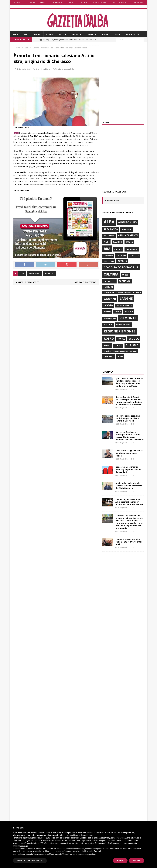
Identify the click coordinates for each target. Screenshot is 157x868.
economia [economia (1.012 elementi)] (125, 281)
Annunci (71, 2)
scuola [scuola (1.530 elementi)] (134, 339)
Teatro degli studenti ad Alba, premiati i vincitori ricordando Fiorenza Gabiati (129, 502)
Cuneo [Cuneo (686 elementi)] (125, 275)
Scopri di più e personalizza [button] (30, 860)
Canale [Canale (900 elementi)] (118, 249)
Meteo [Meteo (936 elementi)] (107, 311)
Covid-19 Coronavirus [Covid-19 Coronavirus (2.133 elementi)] (121, 267)
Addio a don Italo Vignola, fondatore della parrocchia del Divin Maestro (129, 486)
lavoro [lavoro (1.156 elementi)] (108, 305)
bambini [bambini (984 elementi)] (118, 242)
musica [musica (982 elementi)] (129, 311)
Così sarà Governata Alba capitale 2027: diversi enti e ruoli (129, 542)
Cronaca (91, 34)
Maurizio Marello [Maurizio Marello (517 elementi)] (124, 306)
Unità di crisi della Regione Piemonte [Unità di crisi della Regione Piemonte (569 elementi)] (120, 351)
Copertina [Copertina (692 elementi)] (109, 261)
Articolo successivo (85, 282)
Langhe (37, 34)
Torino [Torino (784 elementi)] (118, 346)
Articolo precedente (28, 282)
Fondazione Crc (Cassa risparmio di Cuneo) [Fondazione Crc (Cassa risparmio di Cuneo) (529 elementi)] (122, 292)
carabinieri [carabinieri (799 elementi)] (132, 249)
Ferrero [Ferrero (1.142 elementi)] (108, 287)
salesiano (50, 274)
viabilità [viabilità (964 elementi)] (109, 357)
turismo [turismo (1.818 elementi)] (132, 345)
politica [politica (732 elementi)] (108, 325)
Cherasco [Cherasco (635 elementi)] (108, 256)
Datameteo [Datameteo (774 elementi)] (109, 281)
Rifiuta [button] (120, 860)
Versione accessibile (65, 69)
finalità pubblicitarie (29, 843)
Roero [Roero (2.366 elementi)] (109, 339)
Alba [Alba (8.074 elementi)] (109, 222)
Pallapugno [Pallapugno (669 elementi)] (110, 319)
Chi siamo (17, 2)
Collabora (30, 2)
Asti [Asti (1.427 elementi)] (106, 242)
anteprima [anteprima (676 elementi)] (109, 236)
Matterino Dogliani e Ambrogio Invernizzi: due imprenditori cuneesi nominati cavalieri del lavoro (130, 436)
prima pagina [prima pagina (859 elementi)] (123, 325)
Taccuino (84, 2)
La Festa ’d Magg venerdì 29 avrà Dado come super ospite (129, 453)
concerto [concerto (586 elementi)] (134, 256)
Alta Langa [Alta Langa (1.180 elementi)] (111, 229)
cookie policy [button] (89, 835)
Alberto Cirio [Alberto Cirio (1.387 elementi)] (127, 222)
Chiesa (117, 34)
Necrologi (58, 2)
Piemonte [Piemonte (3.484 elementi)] (128, 318)
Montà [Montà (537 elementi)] (118, 312)
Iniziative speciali (100, 2)
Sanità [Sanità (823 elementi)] (121, 339)
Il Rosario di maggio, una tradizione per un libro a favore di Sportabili (128, 418)
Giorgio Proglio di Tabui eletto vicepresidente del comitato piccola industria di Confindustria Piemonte (129, 401)
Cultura (77, 34)
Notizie (62, 34)
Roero (50, 34)
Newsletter (133, 34)
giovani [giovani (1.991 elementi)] (110, 299)
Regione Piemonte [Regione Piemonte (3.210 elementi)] (120, 331)
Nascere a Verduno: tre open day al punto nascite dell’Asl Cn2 (128, 469)
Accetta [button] (137, 860)
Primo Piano (45, 69)
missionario (34, 274)
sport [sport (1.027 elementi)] (107, 345)
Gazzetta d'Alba (112, 201)
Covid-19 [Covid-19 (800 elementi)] (122, 261)
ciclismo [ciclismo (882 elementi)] (121, 256)
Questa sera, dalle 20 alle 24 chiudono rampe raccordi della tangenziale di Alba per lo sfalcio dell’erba (129, 382)
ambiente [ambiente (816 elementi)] (126, 229)
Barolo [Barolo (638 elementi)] (129, 242)
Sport (105, 34)
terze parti (55, 838)
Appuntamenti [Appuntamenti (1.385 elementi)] (128, 235)
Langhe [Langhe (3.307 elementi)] (126, 299)
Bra (25, 34)
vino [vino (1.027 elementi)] (120, 357)
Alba (15, 34)
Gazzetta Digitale (120, 2)
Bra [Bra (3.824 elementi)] (107, 249)
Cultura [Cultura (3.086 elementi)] (111, 274)
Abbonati (44, 2)
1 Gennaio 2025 (24, 69)
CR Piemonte (138, 2)
